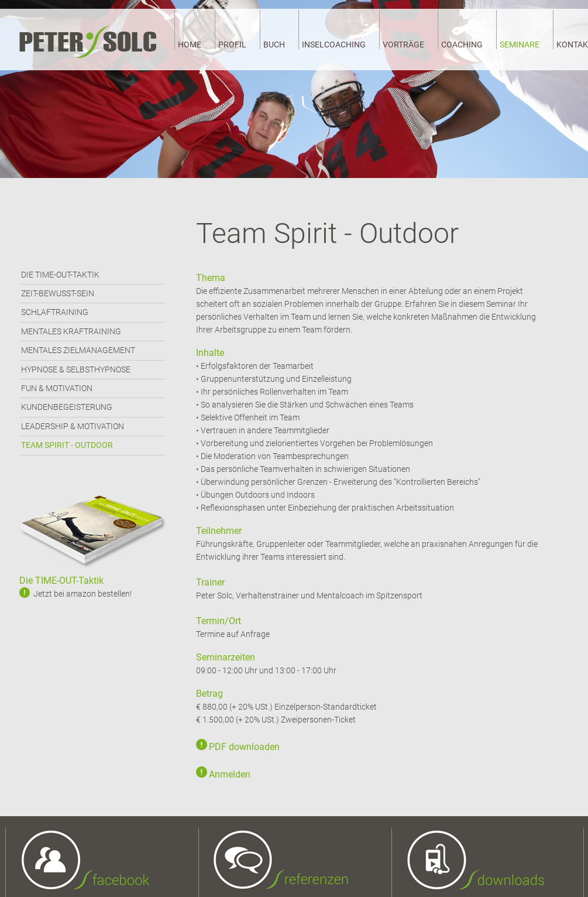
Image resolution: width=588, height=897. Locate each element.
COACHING (462, 44)
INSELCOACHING (334, 44)
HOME (190, 44)
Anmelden (230, 774)
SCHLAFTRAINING (55, 312)
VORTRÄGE (403, 44)
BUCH (274, 44)
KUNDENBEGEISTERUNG (67, 407)
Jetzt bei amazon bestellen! (82, 594)
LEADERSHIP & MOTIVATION (73, 426)
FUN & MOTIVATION (57, 388)
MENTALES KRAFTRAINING (71, 331)
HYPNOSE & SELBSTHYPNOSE (76, 369)
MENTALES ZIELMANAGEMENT (78, 350)
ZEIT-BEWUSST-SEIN (58, 293)
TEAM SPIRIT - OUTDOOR (67, 445)
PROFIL (232, 44)
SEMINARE (520, 44)
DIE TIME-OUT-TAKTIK (60, 275)
